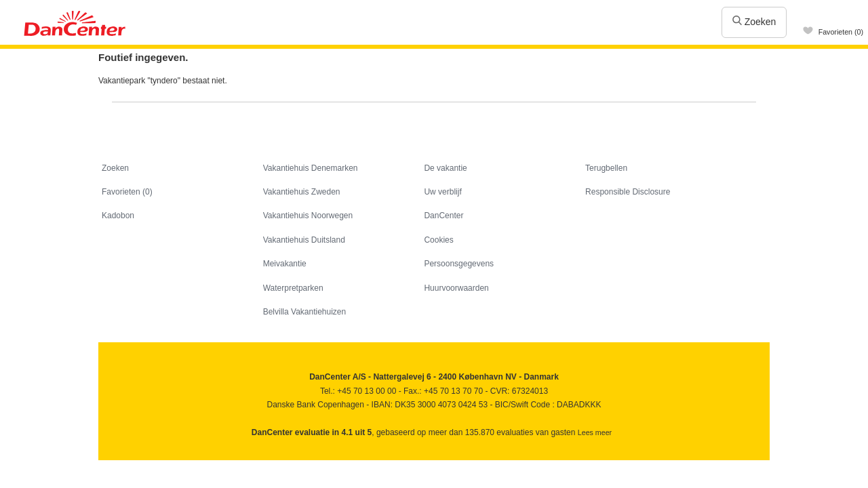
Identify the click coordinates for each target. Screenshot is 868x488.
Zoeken (754, 22)
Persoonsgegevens (459, 264)
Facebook (110, 465)
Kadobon (118, 216)
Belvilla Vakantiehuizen (305, 312)
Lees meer (595, 432)
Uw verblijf (442, 192)
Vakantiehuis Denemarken (311, 168)
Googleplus (168, 465)
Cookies (438, 240)
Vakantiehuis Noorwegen (308, 216)
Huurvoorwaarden (456, 288)
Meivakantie (285, 264)
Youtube (139, 465)
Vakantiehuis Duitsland (304, 240)
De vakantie (445, 168)
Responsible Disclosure (628, 192)
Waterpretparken (293, 288)
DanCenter (443, 216)
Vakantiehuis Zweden (302, 192)
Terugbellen (606, 168)
